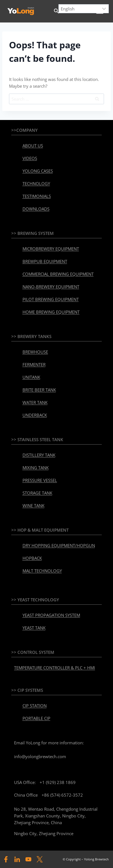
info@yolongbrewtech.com (40, 756)
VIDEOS (30, 158)
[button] (56, 11)
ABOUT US (33, 146)
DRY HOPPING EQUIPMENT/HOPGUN (59, 545)
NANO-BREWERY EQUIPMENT (51, 287)
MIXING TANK (36, 468)
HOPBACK (32, 558)
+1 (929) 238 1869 (58, 782)
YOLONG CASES (38, 171)
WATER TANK (35, 402)
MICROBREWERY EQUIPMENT (51, 249)
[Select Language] (84, 9)
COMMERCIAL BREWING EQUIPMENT (58, 274)
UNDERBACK (35, 415)
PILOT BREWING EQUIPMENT (51, 299)
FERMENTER (34, 364)
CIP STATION (35, 706)
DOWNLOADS (36, 209)
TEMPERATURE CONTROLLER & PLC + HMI (55, 668)
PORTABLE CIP (36, 718)
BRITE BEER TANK (39, 390)
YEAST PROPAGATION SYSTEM (51, 615)
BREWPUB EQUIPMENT (45, 261)
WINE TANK (33, 506)
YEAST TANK (34, 628)
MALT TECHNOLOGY (42, 571)
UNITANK (31, 377)
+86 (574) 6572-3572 (62, 795)
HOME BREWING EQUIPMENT (51, 312)
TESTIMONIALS (37, 196)
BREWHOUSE (35, 352)
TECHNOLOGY (36, 183)
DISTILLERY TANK (39, 455)
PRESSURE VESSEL (40, 480)
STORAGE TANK (37, 493)
